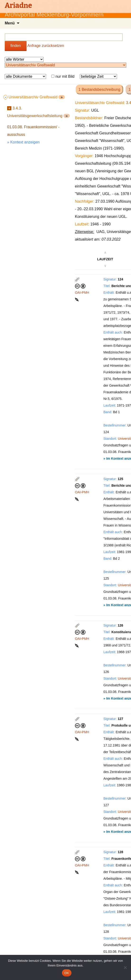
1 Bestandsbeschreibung (99, 89)
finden (16, 46)
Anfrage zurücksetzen (46, 46)
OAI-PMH (82, 293)
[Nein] (125, 967)
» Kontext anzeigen (23, 142)
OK (67, 973)
